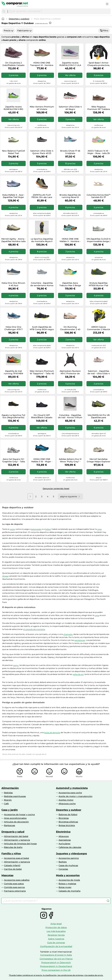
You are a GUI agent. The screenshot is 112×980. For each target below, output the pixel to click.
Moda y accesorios (68, 875)
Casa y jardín (10, 810)
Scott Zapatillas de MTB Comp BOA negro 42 (42, 328)
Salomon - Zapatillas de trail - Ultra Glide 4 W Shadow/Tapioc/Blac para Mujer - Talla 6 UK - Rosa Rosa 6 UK (99, 372)
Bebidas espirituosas (15, 796)
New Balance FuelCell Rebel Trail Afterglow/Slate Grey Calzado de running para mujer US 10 (13, 152)
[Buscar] (4, 11)
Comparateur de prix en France (56, 959)
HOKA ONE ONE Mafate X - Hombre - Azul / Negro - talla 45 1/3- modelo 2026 (70, 240)
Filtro (104, 31)
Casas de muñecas (68, 865)
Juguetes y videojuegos (71, 854)
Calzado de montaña (69, 891)
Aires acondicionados (15, 818)
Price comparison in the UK (56, 970)
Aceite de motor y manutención (76, 796)
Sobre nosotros (56, 939)
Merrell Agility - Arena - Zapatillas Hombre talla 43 (13, 240)
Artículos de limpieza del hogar (20, 844)
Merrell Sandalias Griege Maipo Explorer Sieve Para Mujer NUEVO (99, 460)
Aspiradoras (65, 840)
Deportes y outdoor (19, 19)
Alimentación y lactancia (17, 840)
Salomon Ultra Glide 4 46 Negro (70, 108)
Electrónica (63, 832)
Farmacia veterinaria (15, 891)
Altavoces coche (67, 804)
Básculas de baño (13, 847)
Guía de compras (56, 943)
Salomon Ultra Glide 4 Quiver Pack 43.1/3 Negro (42, 152)
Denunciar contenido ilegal (56, 488)
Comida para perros (14, 887)
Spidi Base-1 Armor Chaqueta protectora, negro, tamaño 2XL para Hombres (99, 64)
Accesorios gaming (69, 858)
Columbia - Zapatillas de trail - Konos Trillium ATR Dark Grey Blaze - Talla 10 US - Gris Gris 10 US (70, 416)
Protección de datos (56, 927)
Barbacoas (10, 825)
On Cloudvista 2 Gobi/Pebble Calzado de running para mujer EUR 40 (13, 64)
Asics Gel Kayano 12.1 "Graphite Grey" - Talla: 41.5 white (13, 460)
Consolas (63, 869)
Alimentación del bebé (16, 836)
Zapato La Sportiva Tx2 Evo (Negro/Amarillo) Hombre (13, 416)
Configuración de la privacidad (56, 946)
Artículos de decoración (16, 822)
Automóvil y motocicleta (72, 788)
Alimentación (10, 788)
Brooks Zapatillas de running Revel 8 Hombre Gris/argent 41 (70, 196)
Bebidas (8, 793)
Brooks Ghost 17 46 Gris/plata (70, 152)
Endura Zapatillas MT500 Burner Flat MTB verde (99, 284)
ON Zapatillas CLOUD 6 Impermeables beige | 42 (99, 240)
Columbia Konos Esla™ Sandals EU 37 (99, 196)
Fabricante (24, 31)
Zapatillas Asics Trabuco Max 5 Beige (70, 284)
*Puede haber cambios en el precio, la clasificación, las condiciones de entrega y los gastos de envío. (56, 975)
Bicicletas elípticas (68, 822)
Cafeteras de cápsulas (70, 847)
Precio (9, 31)
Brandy (8, 800)
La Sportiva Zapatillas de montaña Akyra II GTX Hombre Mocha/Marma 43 (42, 240)
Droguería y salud (13, 832)
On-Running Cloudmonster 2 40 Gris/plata (70, 328)
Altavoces (64, 836)
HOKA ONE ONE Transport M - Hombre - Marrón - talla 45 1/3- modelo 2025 (42, 64)
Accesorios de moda (69, 880)
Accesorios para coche (70, 793)
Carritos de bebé (13, 869)
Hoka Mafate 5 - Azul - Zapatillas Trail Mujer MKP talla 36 (13, 196)
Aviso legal (56, 924)
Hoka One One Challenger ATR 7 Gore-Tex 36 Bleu (13, 328)
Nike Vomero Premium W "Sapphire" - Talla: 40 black (42, 372)
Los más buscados (56, 931)
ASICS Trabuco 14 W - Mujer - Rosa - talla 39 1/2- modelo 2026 (99, 152)
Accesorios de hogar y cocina (19, 815)
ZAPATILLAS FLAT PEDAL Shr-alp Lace (42, 196)
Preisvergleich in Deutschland (56, 966)
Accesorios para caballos (17, 880)
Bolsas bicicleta (67, 825)
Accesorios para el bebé (17, 858)
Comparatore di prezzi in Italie (56, 955)
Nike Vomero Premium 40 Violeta (42, 108)
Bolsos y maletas (67, 884)
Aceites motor (66, 800)
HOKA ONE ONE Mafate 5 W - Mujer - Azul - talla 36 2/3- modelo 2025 (42, 460)
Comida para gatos (14, 884)
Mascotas (7, 875)
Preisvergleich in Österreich (56, 963)
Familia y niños (11, 854)
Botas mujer (65, 887)
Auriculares (64, 844)
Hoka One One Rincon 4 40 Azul (13, 284)
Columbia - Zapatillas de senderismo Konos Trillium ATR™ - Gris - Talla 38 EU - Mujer (42, 284)
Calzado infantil (12, 865)
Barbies (63, 862)
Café (6, 804)
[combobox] (58, 11)
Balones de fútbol (68, 815)
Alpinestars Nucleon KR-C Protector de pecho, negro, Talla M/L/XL (70, 372)
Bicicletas (64, 818)
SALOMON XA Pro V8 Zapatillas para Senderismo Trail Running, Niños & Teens (99, 416)
